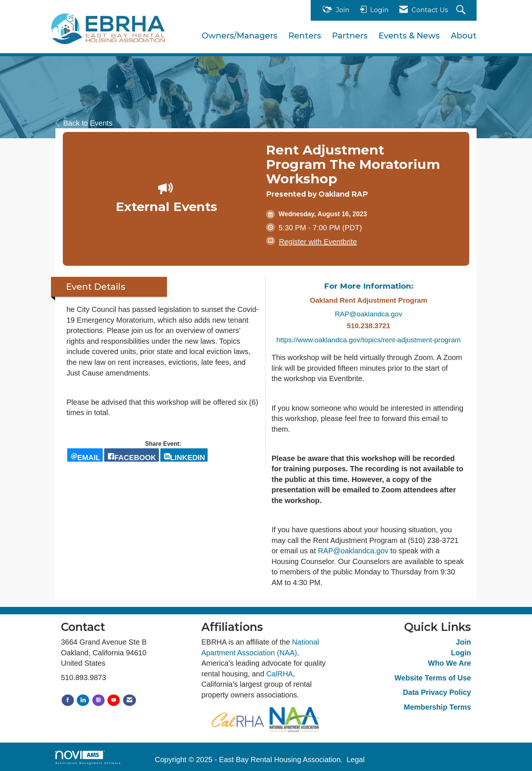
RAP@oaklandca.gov (369, 314)
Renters (305, 36)
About (464, 36)
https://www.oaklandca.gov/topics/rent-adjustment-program (369, 340)
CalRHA (280, 674)
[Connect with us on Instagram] (98, 700)
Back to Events (84, 123)
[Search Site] (462, 11)
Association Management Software (88, 758)
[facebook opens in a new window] (131, 455)
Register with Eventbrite (318, 242)
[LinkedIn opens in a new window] (184, 455)
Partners (350, 36)
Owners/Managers (240, 36)
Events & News (409, 36)
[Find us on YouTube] (114, 700)
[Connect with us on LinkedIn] (83, 700)
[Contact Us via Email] (129, 700)
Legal (356, 760)
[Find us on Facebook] (68, 700)
